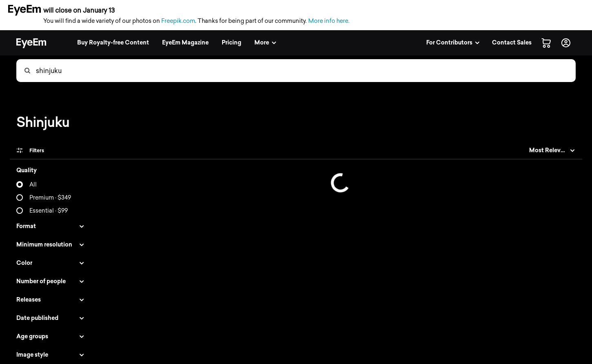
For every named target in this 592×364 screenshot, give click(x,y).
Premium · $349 (50, 198)
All (33, 185)
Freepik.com (178, 21)
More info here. (329, 21)
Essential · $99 (49, 211)
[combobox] (305, 71)
